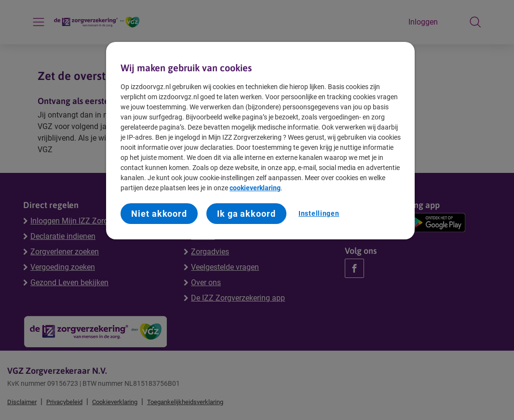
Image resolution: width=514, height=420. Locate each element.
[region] (260, 141)
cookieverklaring (255, 188)
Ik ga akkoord (246, 214)
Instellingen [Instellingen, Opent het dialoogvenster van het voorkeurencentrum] (319, 213)
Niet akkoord (159, 214)
